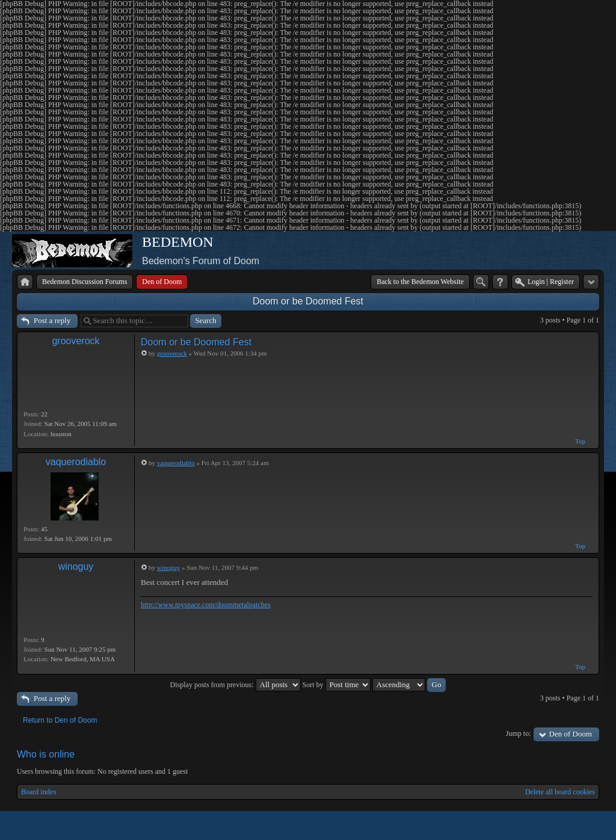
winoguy (76, 567)
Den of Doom (571, 734)
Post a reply (52, 320)
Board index (39, 792)
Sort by (337, 685)
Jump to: (519, 733)
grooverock (75, 341)
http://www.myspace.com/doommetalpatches (206, 605)
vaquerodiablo (76, 462)
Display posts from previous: (236, 685)
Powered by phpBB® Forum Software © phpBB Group (581, 826)
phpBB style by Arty (545, 826)
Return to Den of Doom (60, 720)
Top (580, 441)
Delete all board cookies (560, 792)
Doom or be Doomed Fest (308, 301)
